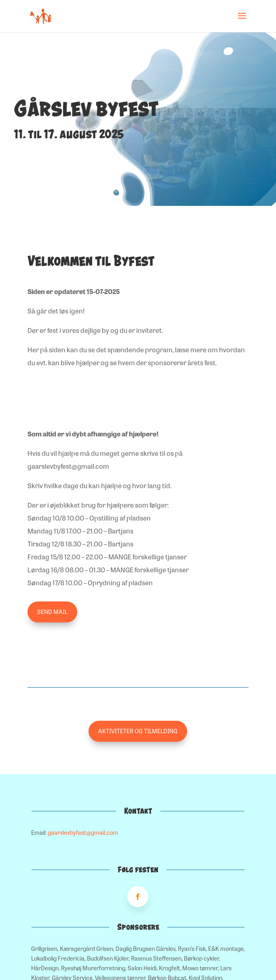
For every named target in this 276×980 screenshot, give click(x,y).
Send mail (52, 612)
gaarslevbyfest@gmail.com (83, 832)
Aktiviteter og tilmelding (138, 731)
